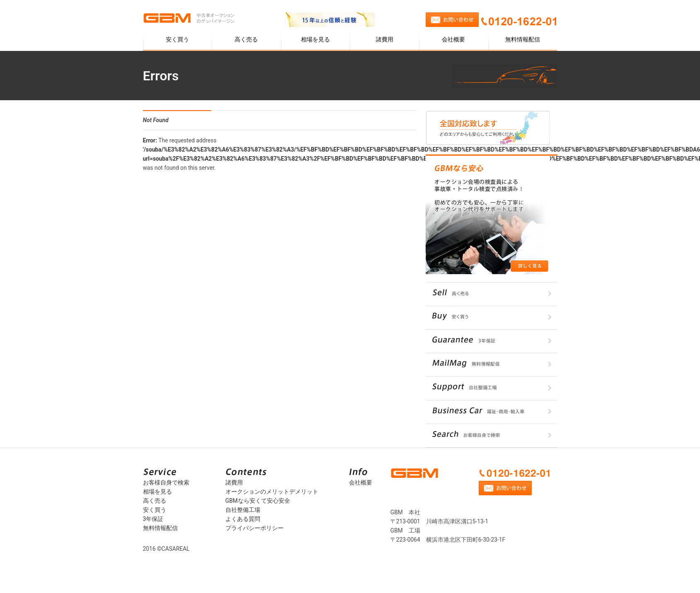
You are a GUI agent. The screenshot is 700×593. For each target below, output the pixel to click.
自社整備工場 (243, 510)
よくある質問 (243, 519)
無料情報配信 (523, 39)
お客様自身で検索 (166, 482)
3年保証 (153, 519)
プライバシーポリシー (254, 528)
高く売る (246, 39)
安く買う (177, 39)
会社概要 (453, 39)
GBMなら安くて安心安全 (258, 501)
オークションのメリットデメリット (272, 492)
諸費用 (385, 39)
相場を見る (315, 39)
